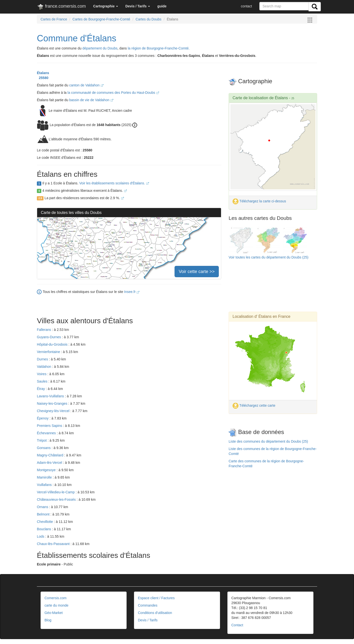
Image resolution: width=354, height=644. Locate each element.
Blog (48, 620)
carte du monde (56, 605)
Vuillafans (45, 485)
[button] (106, 6)
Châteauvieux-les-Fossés (57, 499)
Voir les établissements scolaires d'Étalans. (114, 183)
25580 (43, 78)
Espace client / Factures (156, 598)
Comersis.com (55, 598)
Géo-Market (54, 613)
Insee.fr (132, 292)
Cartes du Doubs (149, 19)
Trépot (42, 440)
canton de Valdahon (86, 85)
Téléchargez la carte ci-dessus (259, 201)
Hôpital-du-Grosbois (53, 344)
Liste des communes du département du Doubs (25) (268, 441)
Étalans (43, 73)
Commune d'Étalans (77, 38)
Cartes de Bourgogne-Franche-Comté (101, 19)
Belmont (44, 514)
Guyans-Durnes (49, 337)
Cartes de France (54, 19)
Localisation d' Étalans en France (261, 316)
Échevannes (47, 433)
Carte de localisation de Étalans (260, 98)
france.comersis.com (61, 7)
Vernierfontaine (49, 352)
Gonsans (44, 448)
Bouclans (44, 529)
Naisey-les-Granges (53, 403)
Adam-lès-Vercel (50, 463)
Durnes (43, 359)
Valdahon (44, 367)
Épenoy (43, 418)
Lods (41, 536)
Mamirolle (45, 477)
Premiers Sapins (50, 426)
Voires (42, 374)
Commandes (148, 605)
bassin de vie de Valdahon (91, 100)
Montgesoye (47, 470)
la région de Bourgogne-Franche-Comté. (159, 48)
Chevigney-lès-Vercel (54, 411)
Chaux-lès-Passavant (54, 544)
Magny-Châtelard (51, 455)
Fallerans (44, 330)
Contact (237, 625)
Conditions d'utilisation (155, 613)
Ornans (43, 507)
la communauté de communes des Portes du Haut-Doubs (113, 93)
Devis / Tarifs (148, 620)
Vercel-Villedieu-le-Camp (56, 492)
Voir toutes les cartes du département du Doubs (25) (269, 257)
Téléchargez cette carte (254, 405)
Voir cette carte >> (197, 272)
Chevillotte (45, 522)
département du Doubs (100, 48)
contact (246, 6)
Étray (41, 389)
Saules (43, 381)
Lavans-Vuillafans (51, 396)
